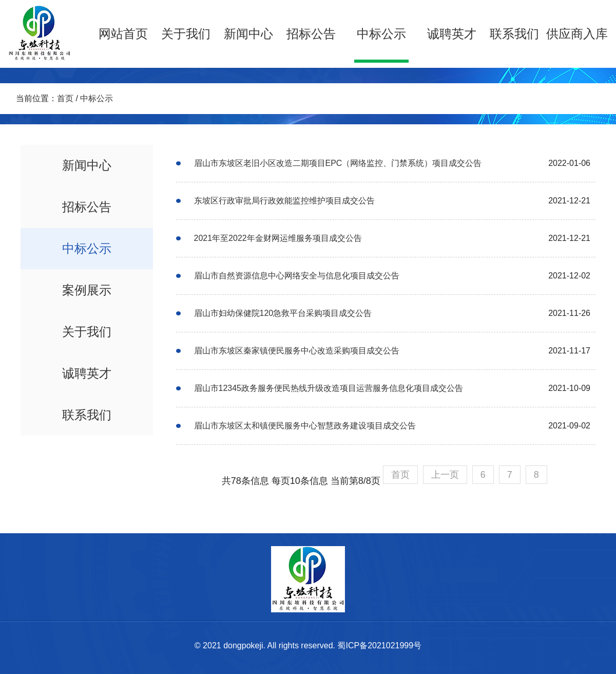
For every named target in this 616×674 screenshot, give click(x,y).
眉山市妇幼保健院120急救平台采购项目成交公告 (283, 313)
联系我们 (514, 34)
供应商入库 (577, 34)
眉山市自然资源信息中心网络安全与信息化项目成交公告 (297, 276)
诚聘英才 (452, 34)
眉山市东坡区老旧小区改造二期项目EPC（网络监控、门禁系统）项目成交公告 (338, 163)
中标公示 (381, 34)
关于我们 (186, 34)
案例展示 (87, 290)
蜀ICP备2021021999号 (379, 645)
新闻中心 (248, 34)
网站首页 (123, 34)
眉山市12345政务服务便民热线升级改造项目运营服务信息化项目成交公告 (329, 388)
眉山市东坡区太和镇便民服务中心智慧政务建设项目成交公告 (305, 426)
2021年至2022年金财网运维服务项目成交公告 (278, 238)
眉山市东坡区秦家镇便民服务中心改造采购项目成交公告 (297, 351)
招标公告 (311, 34)
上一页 (445, 475)
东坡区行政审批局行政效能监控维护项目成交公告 (284, 201)
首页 (65, 98)
